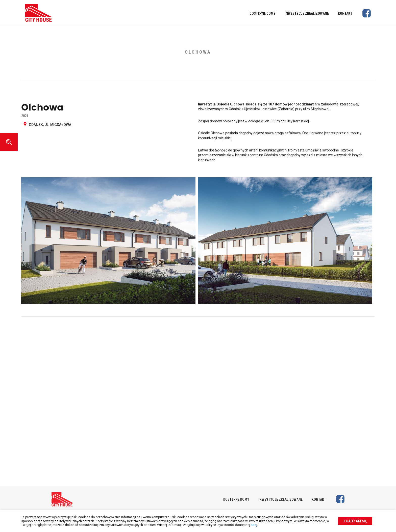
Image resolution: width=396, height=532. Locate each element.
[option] (198, 242)
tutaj (254, 525)
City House (39, 13)
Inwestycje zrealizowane (307, 13)
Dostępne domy (263, 13)
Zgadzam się (355, 521)
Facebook (367, 13)
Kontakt (345, 13)
